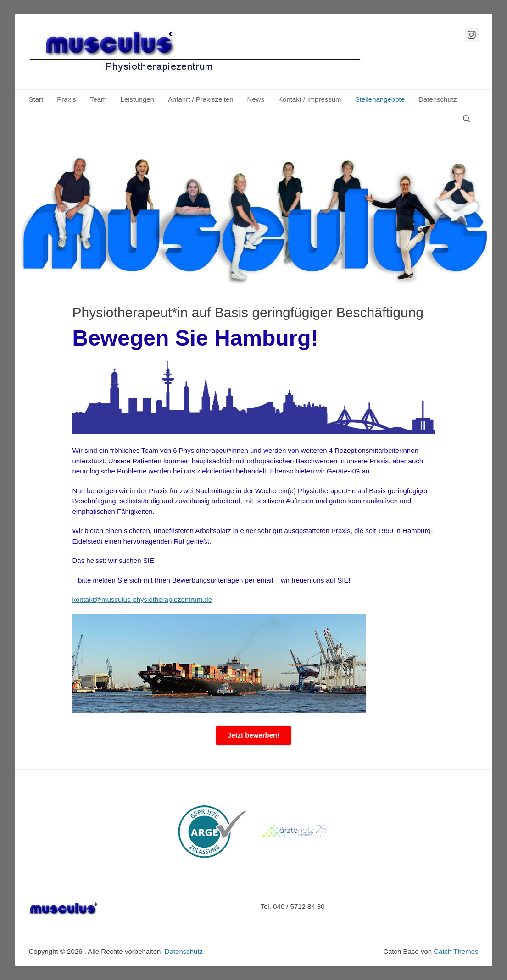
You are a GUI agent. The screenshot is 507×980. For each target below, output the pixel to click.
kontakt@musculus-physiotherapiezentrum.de (142, 599)
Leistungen (137, 99)
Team (98, 99)
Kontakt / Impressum (310, 99)
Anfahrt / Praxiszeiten (201, 99)
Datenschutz (437, 99)
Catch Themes (456, 951)
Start (36, 99)
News (256, 99)
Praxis (67, 99)
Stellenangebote (380, 99)
